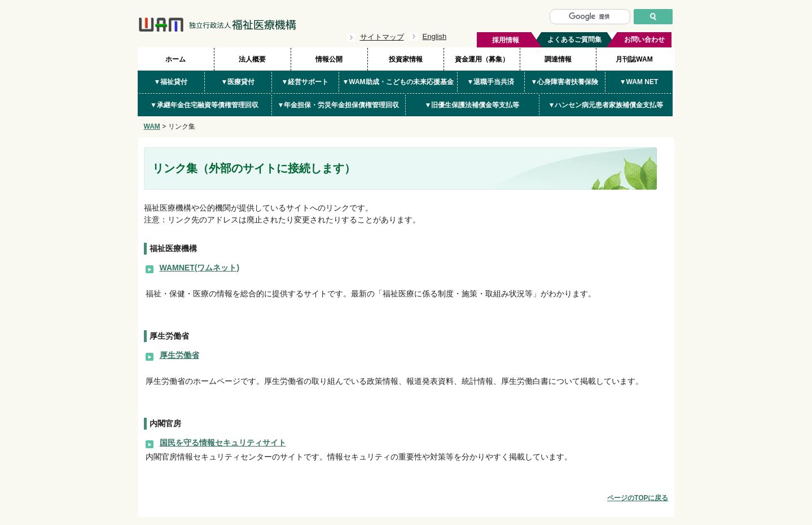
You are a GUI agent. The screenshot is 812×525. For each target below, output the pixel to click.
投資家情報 (406, 59)
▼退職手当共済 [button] (491, 82)
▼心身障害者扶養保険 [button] (565, 82)
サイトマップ (382, 37)
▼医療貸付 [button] (238, 82)
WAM (152, 126)
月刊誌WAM (634, 59)
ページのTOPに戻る (638, 498)
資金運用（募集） (482, 59)
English (435, 36)
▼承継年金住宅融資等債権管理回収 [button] (204, 105)
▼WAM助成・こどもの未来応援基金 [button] (398, 82)
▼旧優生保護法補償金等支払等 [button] (472, 105)
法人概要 (252, 59)
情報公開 (329, 59)
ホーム (175, 59)
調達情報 (558, 59)
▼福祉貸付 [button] (171, 82)
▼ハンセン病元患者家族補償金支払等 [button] (606, 105)
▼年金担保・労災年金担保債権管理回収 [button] (339, 105)
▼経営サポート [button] (305, 82)
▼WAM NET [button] (639, 82)
